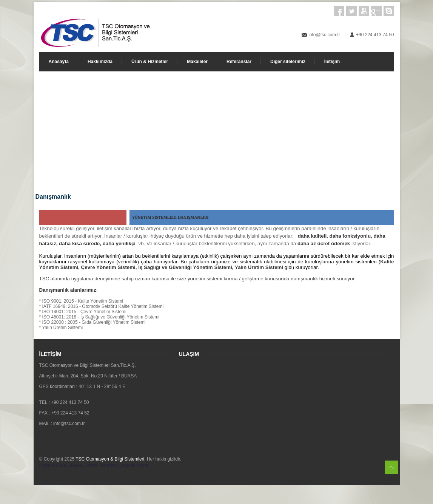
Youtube (364, 11)
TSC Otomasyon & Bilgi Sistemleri (110, 459)
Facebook (339, 11)
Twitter (351, 11)
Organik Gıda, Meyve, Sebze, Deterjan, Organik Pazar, (94, 465)
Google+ (376, 11)
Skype (389, 11)
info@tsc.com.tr (324, 35)
